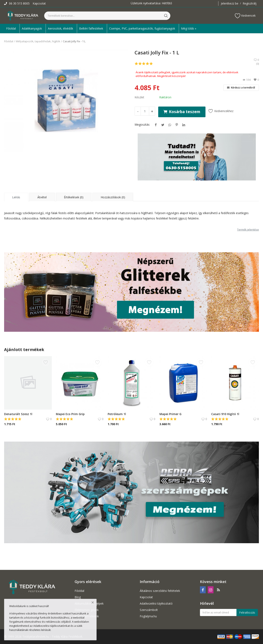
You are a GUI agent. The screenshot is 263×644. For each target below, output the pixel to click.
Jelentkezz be (230, 3)
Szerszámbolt (149, 610)
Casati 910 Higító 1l (225, 414)
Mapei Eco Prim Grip (70, 414)
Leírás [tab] (16, 197)
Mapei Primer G (170, 414)
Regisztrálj (250, 3)
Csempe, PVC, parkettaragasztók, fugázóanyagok (142, 28)
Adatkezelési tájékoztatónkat (52, 626)
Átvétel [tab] (42, 197)
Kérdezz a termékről (241, 88)
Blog (78, 597)
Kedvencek (245, 16)
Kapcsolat (39, 3)
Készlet (139, 97)
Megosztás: (142, 125)
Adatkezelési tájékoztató (156, 603)
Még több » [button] (189, 28)
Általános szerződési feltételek (160, 591)
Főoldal (11, 28)
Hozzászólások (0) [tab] (113, 197)
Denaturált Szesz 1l (18, 414)
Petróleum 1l (117, 414)
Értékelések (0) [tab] (74, 197)
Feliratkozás (247, 612)
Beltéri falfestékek (91, 28)
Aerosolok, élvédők (61, 28)
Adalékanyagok (32, 28)
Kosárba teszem (182, 112)
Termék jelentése (248, 230)
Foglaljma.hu (148, 616)
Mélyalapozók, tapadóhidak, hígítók (38, 41)
